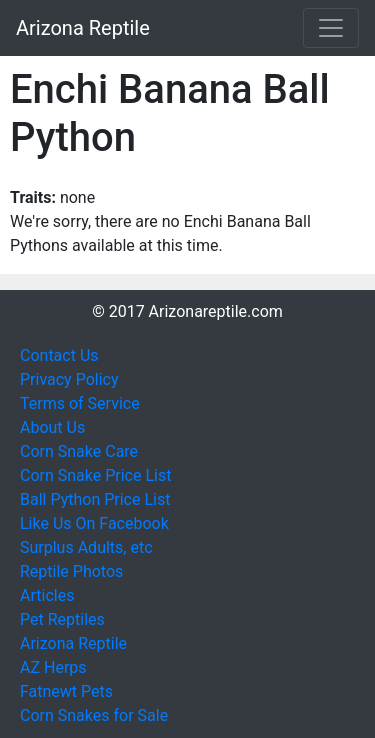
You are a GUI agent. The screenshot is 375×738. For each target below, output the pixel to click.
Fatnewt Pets (66, 691)
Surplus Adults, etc (86, 547)
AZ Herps (53, 667)
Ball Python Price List (95, 499)
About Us (52, 427)
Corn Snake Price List (95, 475)
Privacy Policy (69, 379)
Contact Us (59, 355)
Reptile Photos (71, 571)
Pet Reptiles (62, 619)
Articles (47, 595)
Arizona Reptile (83, 28)
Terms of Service (80, 403)
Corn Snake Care (79, 451)
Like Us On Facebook (94, 523)
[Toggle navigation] (331, 28)
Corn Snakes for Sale (94, 715)
